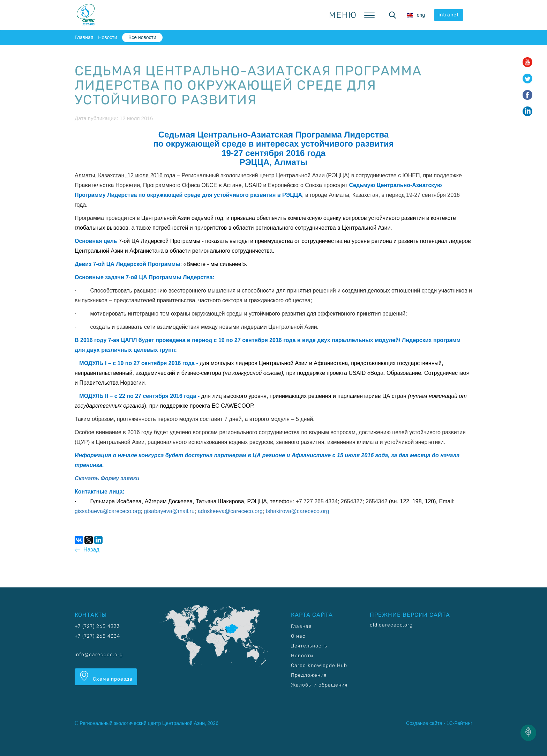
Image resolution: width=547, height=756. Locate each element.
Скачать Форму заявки (107, 478)
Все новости (142, 37)
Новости (107, 37)
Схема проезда (106, 676)
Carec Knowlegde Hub (319, 665)
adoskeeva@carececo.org (230, 511)
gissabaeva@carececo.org (108, 511)
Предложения (309, 675)
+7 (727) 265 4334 (97, 636)
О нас (298, 636)
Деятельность (309, 646)
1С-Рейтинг (459, 723)
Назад (87, 550)
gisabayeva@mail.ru (169, 511)
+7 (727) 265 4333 (97, 626)
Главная (84, 37)
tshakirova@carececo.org (298, 511)
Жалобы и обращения (319, 685)
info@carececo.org (99, 655)
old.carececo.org (391, 625)
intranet (449, 15)
